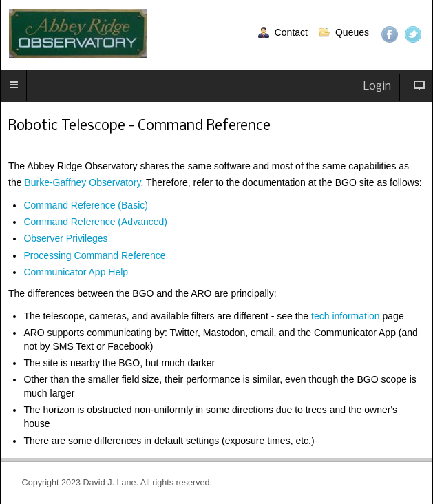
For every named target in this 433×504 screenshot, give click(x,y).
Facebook (390, 34)
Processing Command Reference (94, 255)
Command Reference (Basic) (86, 205)
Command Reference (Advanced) (95, 222)
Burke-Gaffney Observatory (82, 182)
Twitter (413, 34)
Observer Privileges (65, 238)
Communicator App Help (76, 272)
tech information (346, 316)
